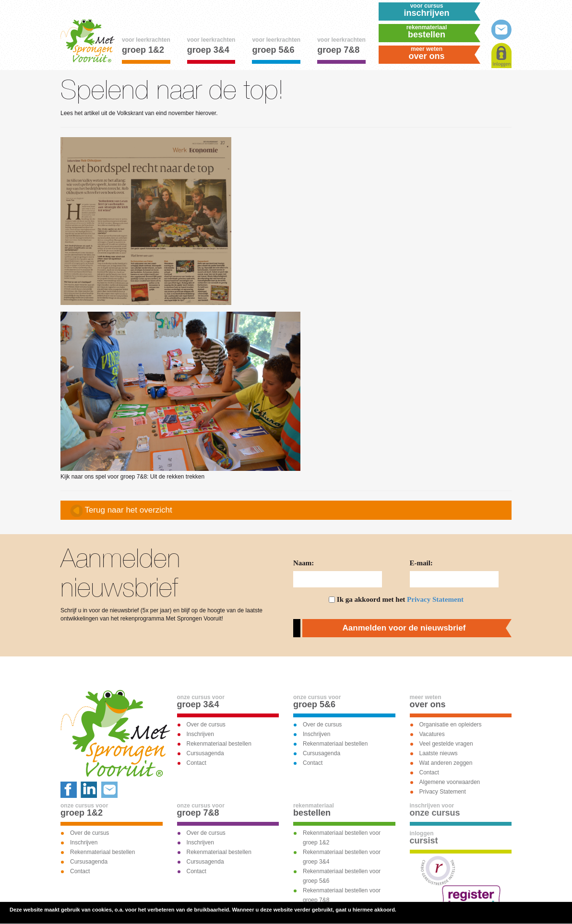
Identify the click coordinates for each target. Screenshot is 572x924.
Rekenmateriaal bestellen (219, 744)
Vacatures (432, 734)
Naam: (304, 563)
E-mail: (421, 563)
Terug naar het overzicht (121, 511)
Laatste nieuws (439, 753)
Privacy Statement (435, 599)
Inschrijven (200, 734)
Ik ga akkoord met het (400, 599)
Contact (197, 763)
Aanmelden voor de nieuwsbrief (404, 628)
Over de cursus (206, 725)
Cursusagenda (205, 753)
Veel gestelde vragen (446, 744)
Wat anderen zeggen (446, 763)
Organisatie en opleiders (451, 725)
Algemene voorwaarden (450, 782)
